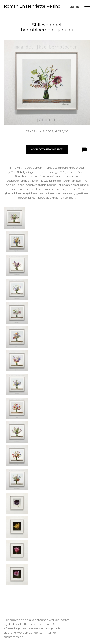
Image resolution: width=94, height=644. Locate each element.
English (74, 7)
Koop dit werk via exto (47, 149)
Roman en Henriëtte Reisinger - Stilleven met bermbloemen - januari (36, 6)
